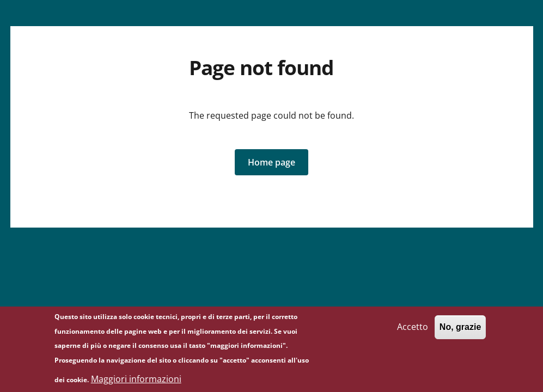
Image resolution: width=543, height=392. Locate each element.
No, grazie (460, 331)
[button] (271, 162)
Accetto (413, 330)
